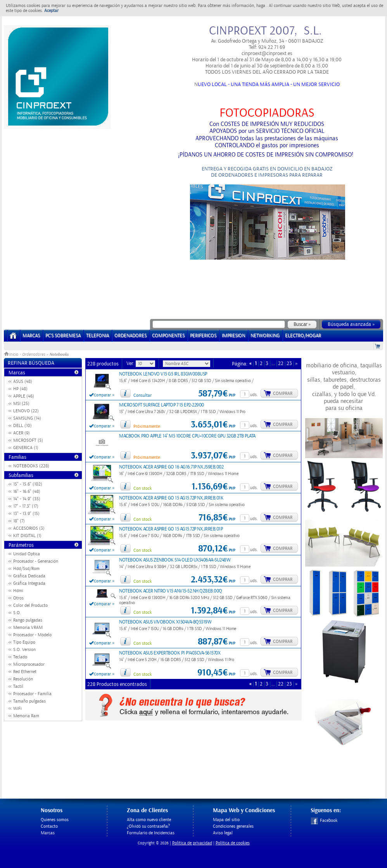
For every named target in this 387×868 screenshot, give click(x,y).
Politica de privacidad (192, 843)
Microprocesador (29, 664)
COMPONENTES (168, 336)
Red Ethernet (25, 672)
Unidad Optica (27, 554)
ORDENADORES (130, 336)
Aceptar (51, 11)
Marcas (31, 336)
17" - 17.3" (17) (26, 506)
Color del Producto (30, 605)
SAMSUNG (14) (27, 418)
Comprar (283, 394)
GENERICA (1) (26, 448)
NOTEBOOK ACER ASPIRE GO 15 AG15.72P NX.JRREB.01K (171, 498)
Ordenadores (34, 355)
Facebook (324, 821)
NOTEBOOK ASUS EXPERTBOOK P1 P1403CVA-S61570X (170, 653)
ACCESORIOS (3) (29, 528)
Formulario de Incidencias (151, 833)
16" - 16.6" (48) (27, 492)
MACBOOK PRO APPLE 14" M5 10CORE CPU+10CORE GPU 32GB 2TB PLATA (187, 436)
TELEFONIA (98, 336)
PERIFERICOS (203, 336)
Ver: (131, 363)
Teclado (20, 657)
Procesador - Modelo (32, 635)
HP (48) (20, 389)
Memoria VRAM (28, 628)
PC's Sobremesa (63, 336)
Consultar (143, 395)
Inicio (12, 355)
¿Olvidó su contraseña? (148, 826)
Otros (18, 598)
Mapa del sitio (226, 820)
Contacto (49, 826)
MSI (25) (21, 404)
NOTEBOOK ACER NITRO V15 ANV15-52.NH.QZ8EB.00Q (171, 591)
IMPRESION (233, 336)
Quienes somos (55, 820)
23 (289, 364)
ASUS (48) (23, 381)
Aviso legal (223, 833)
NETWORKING (265, 336)
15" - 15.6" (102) (28, 484)
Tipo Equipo (24, 642)
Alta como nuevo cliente (149, 820)
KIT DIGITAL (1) (27, 536)
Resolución (23, 679)
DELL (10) (22, 426)
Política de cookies (233, 843)
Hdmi (18, 591)
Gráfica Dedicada (29, 576)
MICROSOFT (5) (28, 440)
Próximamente (147, 426)
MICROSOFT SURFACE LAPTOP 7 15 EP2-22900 (162, 405)
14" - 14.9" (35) (27, 499)
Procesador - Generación (36, 561)
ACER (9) (22, 433)
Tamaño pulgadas (29, 701)
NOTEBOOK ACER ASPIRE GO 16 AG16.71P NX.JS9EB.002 (171, 467)
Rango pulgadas (28, 620)
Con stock (143, 488)
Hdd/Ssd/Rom (26, 569)
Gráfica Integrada (29, 583)
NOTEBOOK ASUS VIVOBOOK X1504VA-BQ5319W (165, 622)
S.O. (17, 613)
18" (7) (19, 521)
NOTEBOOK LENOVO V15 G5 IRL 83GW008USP (163, 374)
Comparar (102, 395)
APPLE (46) (24, 396)
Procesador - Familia (32, 694)
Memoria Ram (26, 716)
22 (281, 364)
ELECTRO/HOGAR (303, 336)
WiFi (17, 709)
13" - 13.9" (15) (26, 514)
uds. (254, 395)
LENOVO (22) (26, 411)
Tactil (18, 686)
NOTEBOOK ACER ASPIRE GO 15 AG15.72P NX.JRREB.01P (171, 529)
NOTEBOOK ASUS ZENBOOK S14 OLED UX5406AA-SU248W (175, 560)
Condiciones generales (233, 826)
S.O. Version (24, 650)
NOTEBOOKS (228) (31, 466)
